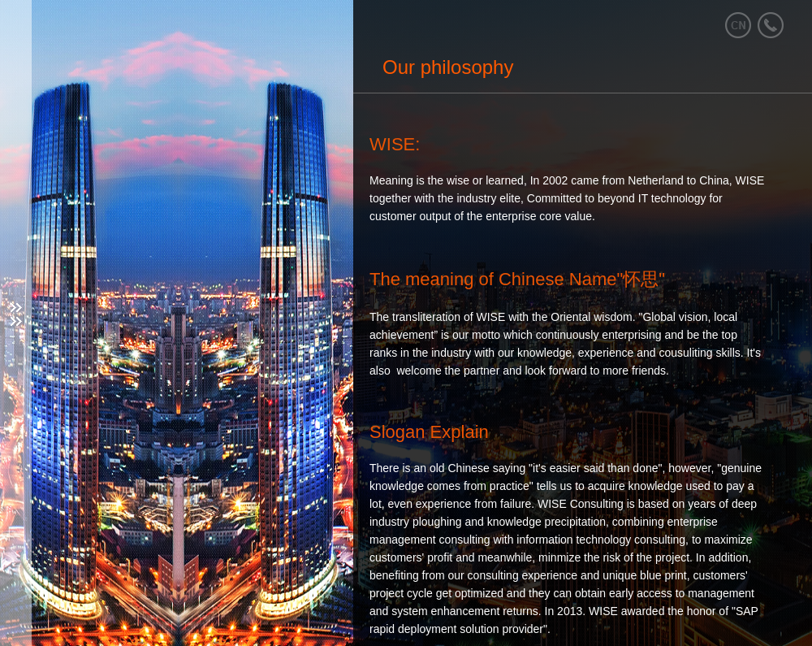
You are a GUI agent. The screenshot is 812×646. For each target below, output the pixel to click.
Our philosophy (448, 67)
